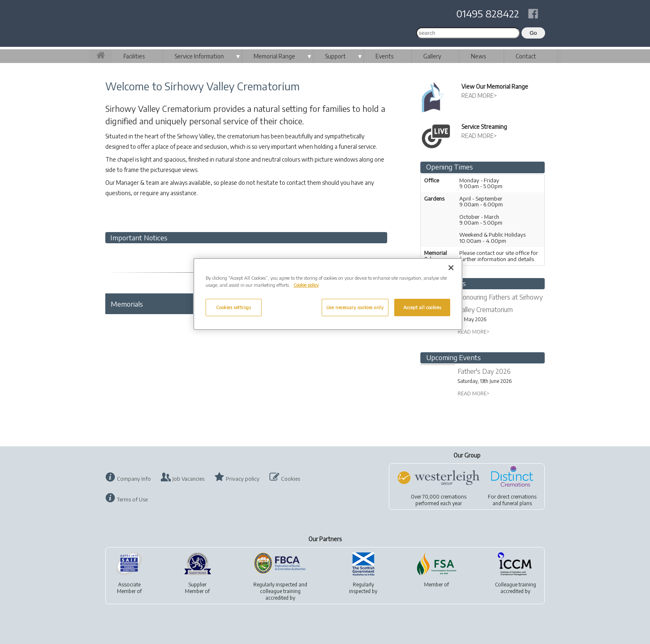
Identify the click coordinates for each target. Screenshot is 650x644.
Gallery (432, 56)
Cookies (291, 479)
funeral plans (517, 503)
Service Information (199, 56)
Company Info (134, 479)
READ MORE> (479, 96)
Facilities (134, 56)
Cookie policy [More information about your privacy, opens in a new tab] (306, 285)
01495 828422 (488, 13)
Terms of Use (132, 499)
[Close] (451, 268)
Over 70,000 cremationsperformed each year (439, 500)
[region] (328, 294)
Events (384, 56)
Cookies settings (233, 307)
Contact (526, 56)
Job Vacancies (188, 479)
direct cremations (517, 497)
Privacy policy (243, 479)
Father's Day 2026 (484, 371)
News (478, 56)
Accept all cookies (422, 307)
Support (335, 56)
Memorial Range (274, 56)
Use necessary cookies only (355, 307)
